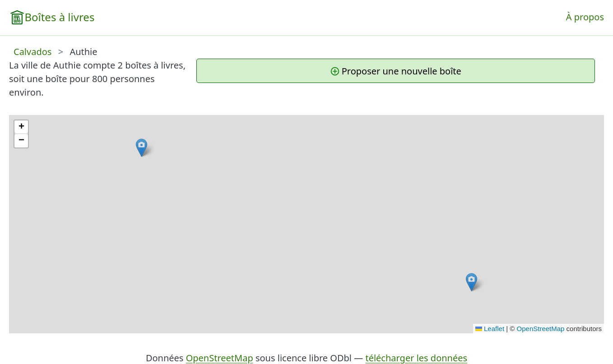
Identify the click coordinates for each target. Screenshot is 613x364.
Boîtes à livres (59, 17)
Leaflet (490, 329)
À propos (585, 17)
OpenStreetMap (541, 329)
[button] (142, 148)
